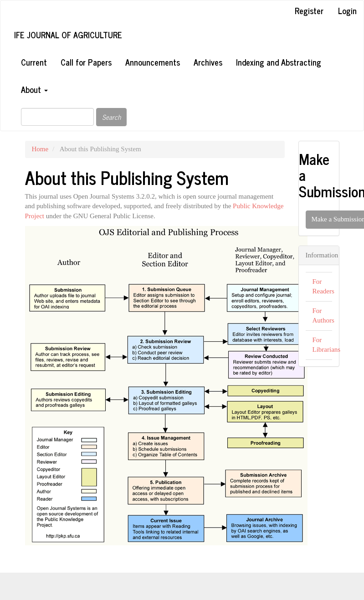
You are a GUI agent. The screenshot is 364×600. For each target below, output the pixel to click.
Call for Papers (86, 62)
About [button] (34, 89)
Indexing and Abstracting (279, 62)
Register (309, 10)
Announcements (153, 62)
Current (34, 62)
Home (40, 149)
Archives (208, 62)
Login (347, 10)
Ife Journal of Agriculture (68, 35)
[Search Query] (57, 117)
